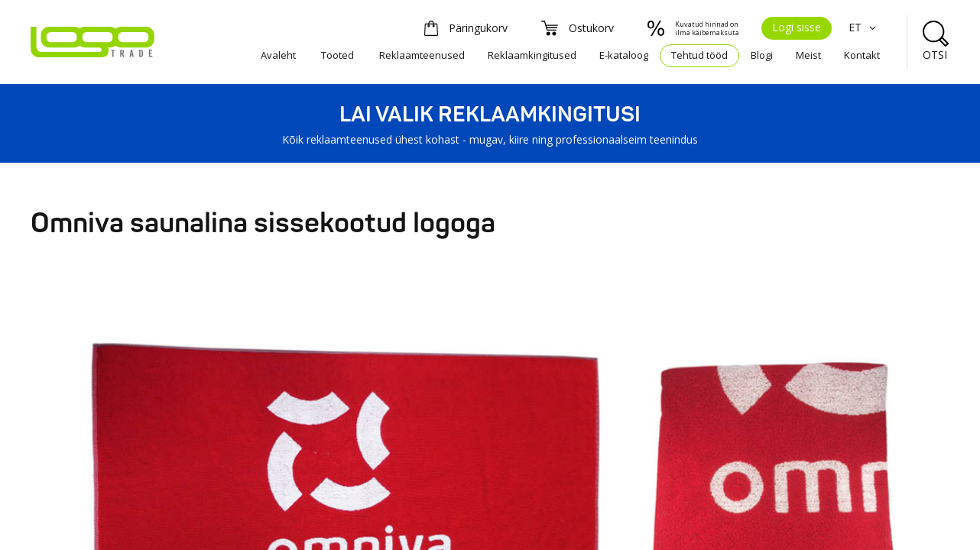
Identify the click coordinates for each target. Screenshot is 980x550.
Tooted (337, 55)
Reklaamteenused (422, 55)
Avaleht (278, 55)
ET (864, 27)
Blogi (762, 55)
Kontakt (862, 55)
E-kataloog (624, 55)
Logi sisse (797, 27)
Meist (808, 55)
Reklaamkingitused (532, 55)
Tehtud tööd (699, 55)
